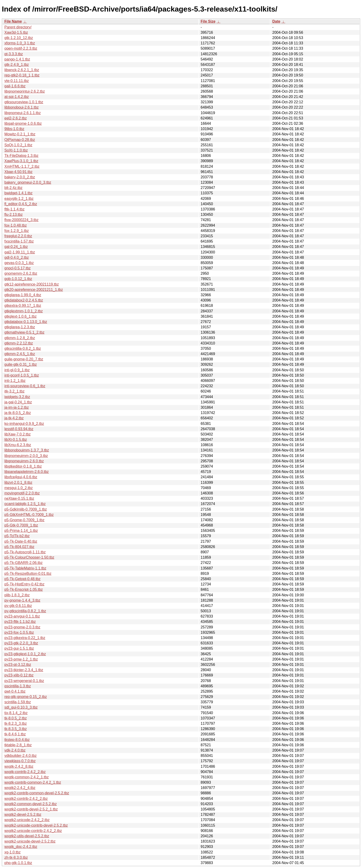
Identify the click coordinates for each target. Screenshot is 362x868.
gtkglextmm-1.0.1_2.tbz (24, 311)
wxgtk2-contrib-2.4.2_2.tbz (26, 799)
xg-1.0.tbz (12, 852)
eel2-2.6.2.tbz (16, 118)
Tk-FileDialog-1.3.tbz (21, 156)
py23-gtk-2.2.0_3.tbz (21, 643)
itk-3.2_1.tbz (14, 391)
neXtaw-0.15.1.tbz (19, 498)
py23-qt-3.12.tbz (18, 665)
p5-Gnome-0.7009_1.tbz (24, 520)
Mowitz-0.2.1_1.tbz (20, 134)
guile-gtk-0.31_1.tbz (21, 364)
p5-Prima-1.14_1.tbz (21, 531)
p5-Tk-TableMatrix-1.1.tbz (25, 568)
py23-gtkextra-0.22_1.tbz (25, 638)
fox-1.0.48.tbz (16, 225)
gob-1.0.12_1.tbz (18, 279)
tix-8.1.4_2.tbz (16, 713)
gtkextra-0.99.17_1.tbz (23, 306)
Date (276, 21)
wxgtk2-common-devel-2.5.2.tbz (31, 804)
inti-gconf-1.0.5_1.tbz (22, 375)
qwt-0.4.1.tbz (15, 691)
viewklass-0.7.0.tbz (20, 761)
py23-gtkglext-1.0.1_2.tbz (25, 654)
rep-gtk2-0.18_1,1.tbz (22, 75)
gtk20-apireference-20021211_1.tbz (34, 290)
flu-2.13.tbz (14, 215)
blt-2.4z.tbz (13, 188)
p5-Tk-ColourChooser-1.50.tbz (29, 557)
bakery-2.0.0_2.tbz (20, 177)
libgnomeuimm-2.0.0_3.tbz (26, 456)
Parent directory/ (18, 27)
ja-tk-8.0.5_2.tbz (18, 413)
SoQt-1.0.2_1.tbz (18, 145)
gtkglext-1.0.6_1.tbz (21, 316)
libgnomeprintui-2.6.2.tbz (25, 91)
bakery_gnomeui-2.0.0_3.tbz (28, 182)
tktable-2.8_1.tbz (18, 745)
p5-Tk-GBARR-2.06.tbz (23, 563)
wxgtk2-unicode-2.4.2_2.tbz (27, 820)
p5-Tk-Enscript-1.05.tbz (24, 589)
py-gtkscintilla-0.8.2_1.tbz (25, 611)
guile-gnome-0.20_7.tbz (24, 359)
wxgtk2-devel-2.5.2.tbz (23, 815)
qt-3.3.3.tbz (14, 54)
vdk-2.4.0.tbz (15, 750)
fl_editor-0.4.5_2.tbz (21, 204)
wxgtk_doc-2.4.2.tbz (21, 847)
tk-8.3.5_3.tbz (16, 729)
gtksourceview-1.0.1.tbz (24, 102)
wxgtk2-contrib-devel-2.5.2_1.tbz (31, 809)
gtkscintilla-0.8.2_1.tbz (23, 349)
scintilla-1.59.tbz (18, 702)
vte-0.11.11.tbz (17, 81)
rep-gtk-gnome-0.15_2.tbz (26, 697)
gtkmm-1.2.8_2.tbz (20, 338)
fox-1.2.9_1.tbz (17, 231)
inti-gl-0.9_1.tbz (17, 370)
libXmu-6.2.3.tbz (18, 445)
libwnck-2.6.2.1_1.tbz (22, 70)
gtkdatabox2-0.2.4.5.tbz (24, 300)
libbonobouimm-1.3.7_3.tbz (27, 450)
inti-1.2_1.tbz (15, 381)
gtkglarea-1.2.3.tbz (20, 327)
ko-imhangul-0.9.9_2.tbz (24, 424)
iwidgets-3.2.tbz (17, 397)
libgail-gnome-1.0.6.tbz (23, 123)
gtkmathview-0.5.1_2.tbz (24, 332)
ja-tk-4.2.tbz (14, 418)
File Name (13, 21)
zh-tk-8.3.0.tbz (16, 857)
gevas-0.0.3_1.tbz (19, 263)
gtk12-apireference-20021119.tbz (32, 284)
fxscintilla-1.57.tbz (19, 241)
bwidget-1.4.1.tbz (18, 193)
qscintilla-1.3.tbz (18, 686)
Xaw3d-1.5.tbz (16, 32)
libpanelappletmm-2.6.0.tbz (27, 472)
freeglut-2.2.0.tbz (18, 236)
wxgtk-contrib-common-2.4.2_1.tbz (33, 782)
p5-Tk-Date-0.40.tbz (21, 541)
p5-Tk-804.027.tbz (19, 547)
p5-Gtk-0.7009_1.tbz (21, 525)
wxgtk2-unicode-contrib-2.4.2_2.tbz (33, 831)
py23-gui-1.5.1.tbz (19, 648)
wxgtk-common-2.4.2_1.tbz (27, 777)
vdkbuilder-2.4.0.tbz (21, 756)
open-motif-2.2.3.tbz (21, 48)
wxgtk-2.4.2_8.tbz (19, 766)
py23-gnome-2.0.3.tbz (22, 627)
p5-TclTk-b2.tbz (17, 536)
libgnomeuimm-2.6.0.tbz (24, 461)
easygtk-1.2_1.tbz (19, 199)
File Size (208, 21)
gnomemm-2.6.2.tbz (21, 273)
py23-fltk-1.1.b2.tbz (20, 622)
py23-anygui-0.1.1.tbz (22, 616)
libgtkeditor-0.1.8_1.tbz (23, 466)
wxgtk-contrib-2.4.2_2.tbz (25, 772)
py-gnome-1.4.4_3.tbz (22, 600)
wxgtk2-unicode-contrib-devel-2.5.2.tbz (36, 825)
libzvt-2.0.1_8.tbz (18, 483)
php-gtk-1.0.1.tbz (18, 863)
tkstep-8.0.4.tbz (17, 740)
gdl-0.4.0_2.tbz (17, 257)
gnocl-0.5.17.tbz (18, 268)
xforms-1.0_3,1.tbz (20, 43)
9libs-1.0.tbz (14, 129)
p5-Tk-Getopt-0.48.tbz (23, 579)
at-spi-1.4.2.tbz (17, 97)
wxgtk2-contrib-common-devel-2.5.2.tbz (37, 793)
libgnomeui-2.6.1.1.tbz (23, 113)
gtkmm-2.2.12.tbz (19, 343)
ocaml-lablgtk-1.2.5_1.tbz (25, 504)
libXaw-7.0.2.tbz (18, 434)
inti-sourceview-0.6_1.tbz (25, 386)
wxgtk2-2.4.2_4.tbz (20, 788)
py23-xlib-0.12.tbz (19, 675)
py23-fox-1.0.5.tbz (19, 632)
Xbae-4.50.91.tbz (18, 172)
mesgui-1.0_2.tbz (19, 488)
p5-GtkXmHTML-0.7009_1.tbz (29, 515)
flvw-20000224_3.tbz (21, 220)
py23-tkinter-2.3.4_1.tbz (24, 670)
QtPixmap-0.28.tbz (20, 140)
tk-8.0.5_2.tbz (16, 718)
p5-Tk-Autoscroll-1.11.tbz (25, 552)
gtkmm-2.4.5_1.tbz (20, 354)
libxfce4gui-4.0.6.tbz (21, 477)
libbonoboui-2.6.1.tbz (22, 107)
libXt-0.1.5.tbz (16, 440)
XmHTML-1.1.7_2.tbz (22, 166)
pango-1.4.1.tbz (17, 59)
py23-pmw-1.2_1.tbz (21, 659)
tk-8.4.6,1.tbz (15, 734)
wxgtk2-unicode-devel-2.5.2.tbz (30, 841)
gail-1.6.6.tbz (15, 86)
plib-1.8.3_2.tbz (17, 595)
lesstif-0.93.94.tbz (19, 429)
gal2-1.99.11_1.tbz (20, 252)
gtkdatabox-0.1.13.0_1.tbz (26, 322)
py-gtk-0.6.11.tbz (18, 606)
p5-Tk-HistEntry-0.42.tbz (24, 584)
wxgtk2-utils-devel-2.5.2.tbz (27, 836)
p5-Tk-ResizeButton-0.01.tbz (28, 574)
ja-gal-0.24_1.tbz (18, 402)
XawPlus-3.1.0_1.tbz (21, 161)
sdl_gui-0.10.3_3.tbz (21, 707)
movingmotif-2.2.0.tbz (22, 493)
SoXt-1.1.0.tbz (16, 150)
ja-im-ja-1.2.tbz (17, 407)
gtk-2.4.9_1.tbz (17, 65)
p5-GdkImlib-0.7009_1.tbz (26, 509)
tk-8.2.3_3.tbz (16, 723)
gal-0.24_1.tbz (16, 247)
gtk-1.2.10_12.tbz (19, 38)
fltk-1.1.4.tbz (14, 209)
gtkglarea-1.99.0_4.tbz (23, 295)
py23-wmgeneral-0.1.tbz (24, 681)
